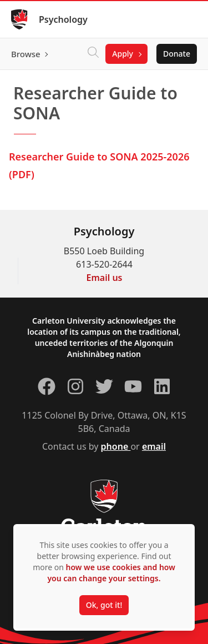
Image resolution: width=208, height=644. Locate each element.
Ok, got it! (104, 605)
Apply (123, 54)
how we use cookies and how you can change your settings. (111, 573)
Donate (177, 54)
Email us (105, 278)
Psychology (63, 19)
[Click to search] (93, 54)
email (154, 446)
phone (116, 446)
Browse (26, 54)
